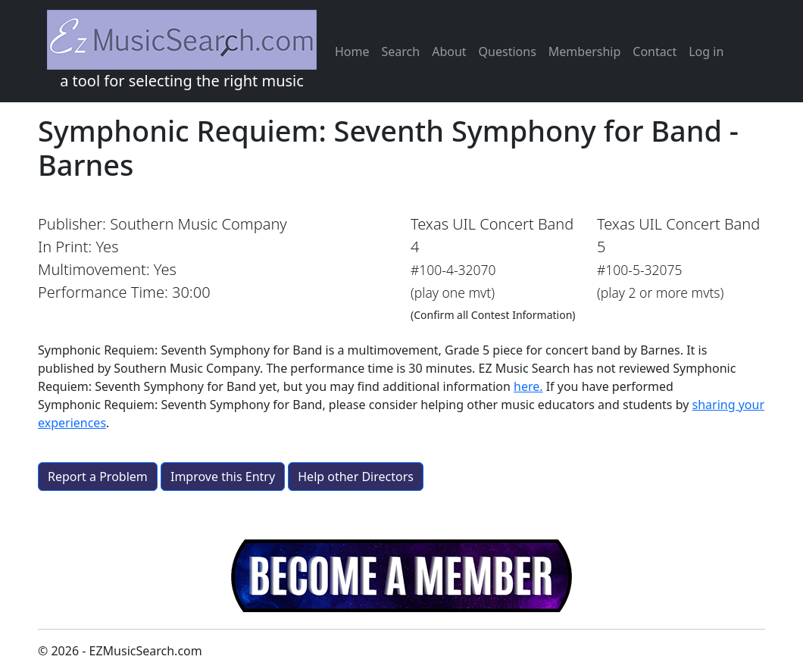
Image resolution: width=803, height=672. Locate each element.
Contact (655, 52)
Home (352, 52)
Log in (706, 52)
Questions (508, 52)
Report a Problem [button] (98, 477)
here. (528, 386)
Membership (585, 52)
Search (401, 52)
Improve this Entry (223, 477)
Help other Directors (356, 477)
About (449, 52)
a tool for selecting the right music (182, 50)
